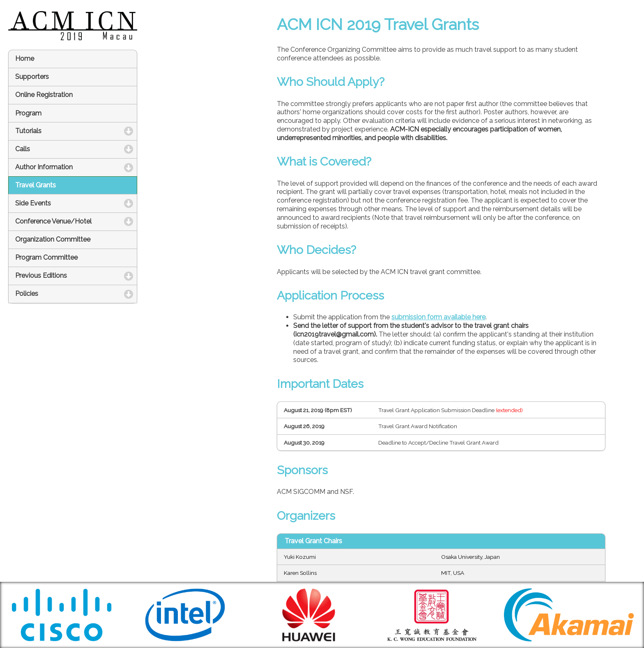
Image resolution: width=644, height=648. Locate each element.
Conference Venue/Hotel (76, 221)
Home (25, 59)
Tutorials (66, 131)
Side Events (70, 203)
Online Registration (44, 95)
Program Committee (46, 257)
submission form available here (438, 317)
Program (28, 113)
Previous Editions (76, 276)
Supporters (32, 77)
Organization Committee (53, 239)
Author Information (76, 167)
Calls (60, 149)
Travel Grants (36, 185)
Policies (64, 294)
